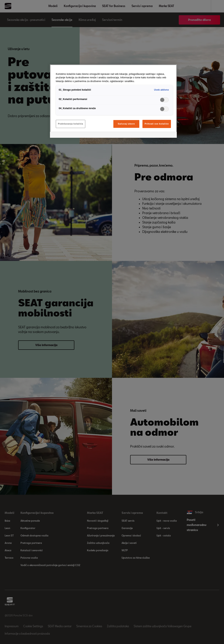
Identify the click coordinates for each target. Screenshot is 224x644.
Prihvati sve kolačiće (157, 124)
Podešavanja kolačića (71, 124)
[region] (113, 101)
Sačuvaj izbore (126, 124)
